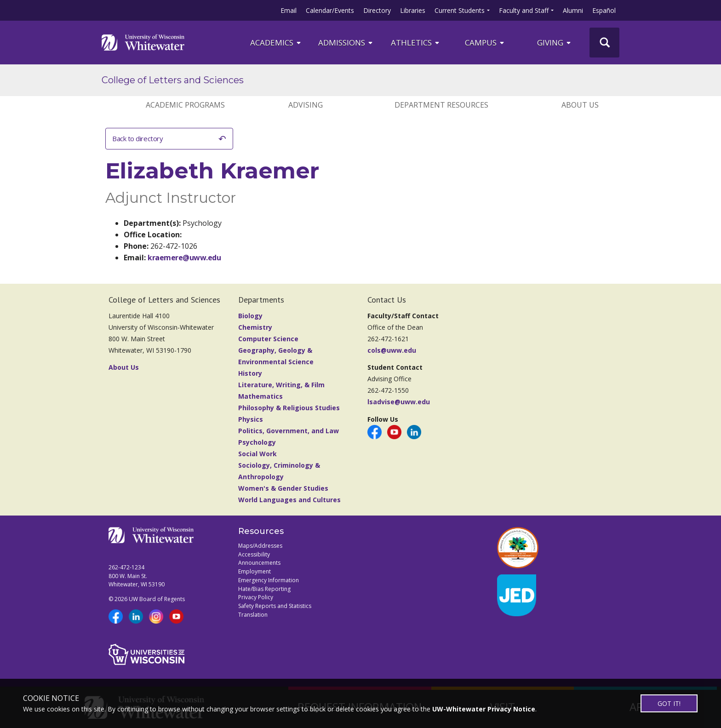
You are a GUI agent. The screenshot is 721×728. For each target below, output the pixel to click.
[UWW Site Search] (604, 43)
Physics (251, 419)
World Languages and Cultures (289, 500)
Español (604, 10)
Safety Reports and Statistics (275, 606)
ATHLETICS (416, 43)
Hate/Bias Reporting (264, 589)
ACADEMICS (276, 43)
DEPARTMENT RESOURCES (441, 105)
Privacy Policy (256, 597)
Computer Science (268, 339)
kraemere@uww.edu (184, 258)
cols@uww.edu (392, 350)
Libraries (413, 10)
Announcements (259, 563)
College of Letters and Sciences (173, 80)
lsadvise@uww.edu (399, 402)
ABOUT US (580, 105)
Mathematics (260, 396)
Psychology (257, 442)
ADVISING (306, 105)
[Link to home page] (143, 42)
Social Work (257, 454)
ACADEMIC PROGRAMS (185, 105)
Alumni (573, 10)
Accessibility (254, 554)
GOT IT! (669, 703)
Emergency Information (269, 580)
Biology (250, 316)
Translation (253, 615)
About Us (124, 367)
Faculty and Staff (524, 10)
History (250, 373)
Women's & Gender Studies (283, 488)
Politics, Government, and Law (289, 431)
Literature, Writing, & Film (281, 385)
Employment (255, 571)
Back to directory (137, 138)
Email (289, 10)
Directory (377, 10)
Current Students (460, 10)
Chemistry (255, 327)
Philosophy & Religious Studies (289, 408)
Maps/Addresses (260, 546)
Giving (555, 43)
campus (485, 43)
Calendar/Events (330, 10)
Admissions (346, 43)
